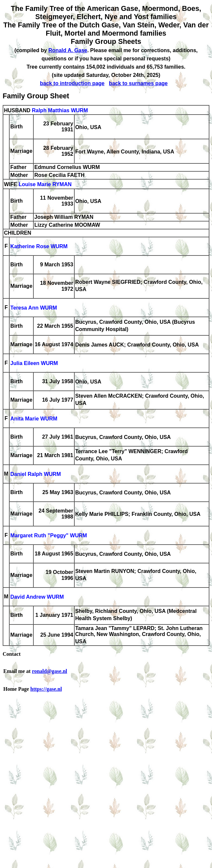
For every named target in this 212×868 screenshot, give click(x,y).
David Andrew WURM (37, 597)
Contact (12, 654)
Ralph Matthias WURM (60, 110)
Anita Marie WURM (34, 419)
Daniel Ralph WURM (35, 474)
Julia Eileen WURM (34, 364)
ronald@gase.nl (50, 671)
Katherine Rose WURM (39, 247)
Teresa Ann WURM (34, 308)
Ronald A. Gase (68, 50)
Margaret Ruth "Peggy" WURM (49, 536)
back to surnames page (138, 83)
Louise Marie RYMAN (45, 185)
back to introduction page (72, 83)
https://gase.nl (46, 689)
